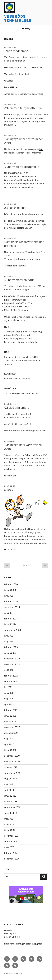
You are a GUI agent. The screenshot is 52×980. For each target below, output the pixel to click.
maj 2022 (9, 670)
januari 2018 (10, 830)
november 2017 (12, 836)
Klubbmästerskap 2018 (19, 280)
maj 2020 (9, 739)
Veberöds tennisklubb (18, 19)
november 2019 (12, 762)
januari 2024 (10, 624)
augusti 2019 (11, 779)
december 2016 (12, 859)
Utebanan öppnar (15, 208)
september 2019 (12, 773)
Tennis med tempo (16, 51)
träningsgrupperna (20, 118)
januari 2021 (10, 716)
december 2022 (12, 659)
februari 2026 (11, 584)
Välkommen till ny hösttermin (23, 108)
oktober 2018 (11, 802)
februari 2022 (11, 676)
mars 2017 (9, 847)
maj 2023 (9, 642)
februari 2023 (11, 647)
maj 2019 (9, 784)
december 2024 (12, 607)
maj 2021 (9, 699)
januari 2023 (10, 653)
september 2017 (12, 842)
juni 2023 (9, 636)
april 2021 (9, 704)
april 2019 (9, 790)
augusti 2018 (11, 813)
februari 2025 (11, 602)
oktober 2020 (11, 733)
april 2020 (9, 744)
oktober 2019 (11, 767)
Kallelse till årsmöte (17, 408)
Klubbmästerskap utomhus (21, 167)
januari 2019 (10, 796)
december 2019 (12, 756)
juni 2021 (9, 693)
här (44, 431)
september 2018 (12, 807)
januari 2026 (10, 590)
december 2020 (12, 722)
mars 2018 (9, 825)
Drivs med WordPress (14, 973)
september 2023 (12, 630)
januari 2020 (10, 750)
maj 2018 (9, 819)
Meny (26, 29)
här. (41, 149)
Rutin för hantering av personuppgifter (23, 944)
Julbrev (9, 490)
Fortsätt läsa (10, 476)
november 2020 (12, 727)
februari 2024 (11, 619)
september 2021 (12, 682)
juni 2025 (9, 596)
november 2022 (12, 664)
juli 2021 (8, 687)
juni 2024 (9, 613)
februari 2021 (11, 710)
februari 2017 (11, 853)
